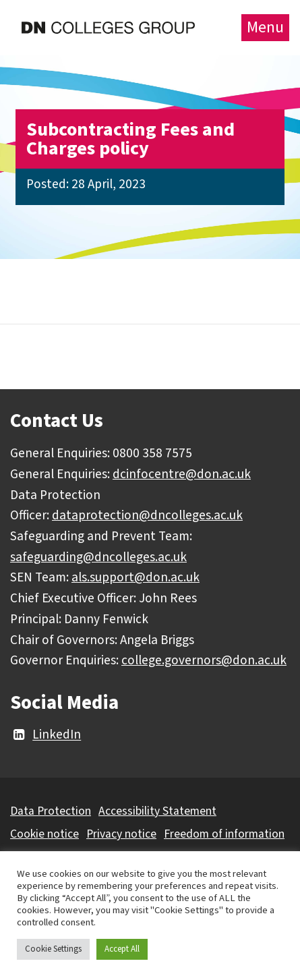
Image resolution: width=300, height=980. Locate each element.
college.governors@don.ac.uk (204, 660)
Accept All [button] (122, 949)
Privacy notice (121, 834)
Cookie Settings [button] (53, 949)
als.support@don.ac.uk (136, 577)
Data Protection (51, 811)
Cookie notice (44, 834)
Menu (265, 27)
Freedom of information (224, 834)
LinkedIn (46, 735)
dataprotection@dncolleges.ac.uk (147, 515)
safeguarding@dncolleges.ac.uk (98, 557)
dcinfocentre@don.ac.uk (182, 474)
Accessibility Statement (157, 811)
